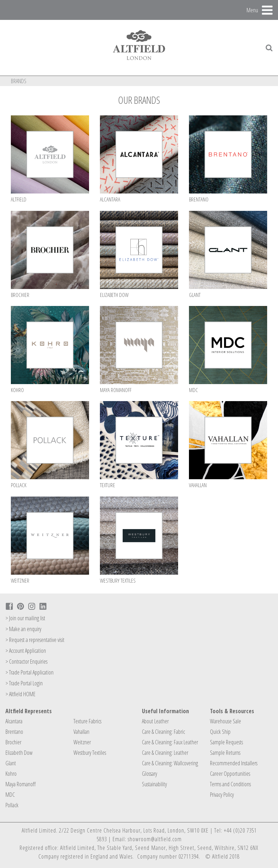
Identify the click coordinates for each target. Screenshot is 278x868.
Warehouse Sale (226, 721)
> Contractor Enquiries (26, 661)
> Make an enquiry (23, 629)
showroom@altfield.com (155, 839)
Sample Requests (226, 742)
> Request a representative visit (35, 640)
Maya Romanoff (20, 784)
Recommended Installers (234, 763)
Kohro (11, 774)
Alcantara (14, 721)
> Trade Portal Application (30, 672)
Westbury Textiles (90, 753)
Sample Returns (225, 753)
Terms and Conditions (230, 784)
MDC (10, 795)
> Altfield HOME (20, 694)
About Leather (155, 721)
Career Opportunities (230, 774)
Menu (252, 10)
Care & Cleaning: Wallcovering (170, 763)
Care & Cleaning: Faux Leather (170, 742)
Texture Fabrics (87, 721)
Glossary (149, 774)
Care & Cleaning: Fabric (163, 732)
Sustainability (154, 784)
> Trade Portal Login (24, 683)
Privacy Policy (222, 795)
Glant (11, 763)
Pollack (12, 805)
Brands (19, 81)
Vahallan (81, 732)
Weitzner (82, 742)
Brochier (13, 742)
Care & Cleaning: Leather (165, 753)
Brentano (14, 732)
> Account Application (26, 651)
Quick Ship (220, 732)
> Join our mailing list (25, 618)
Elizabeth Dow (19, 753)
